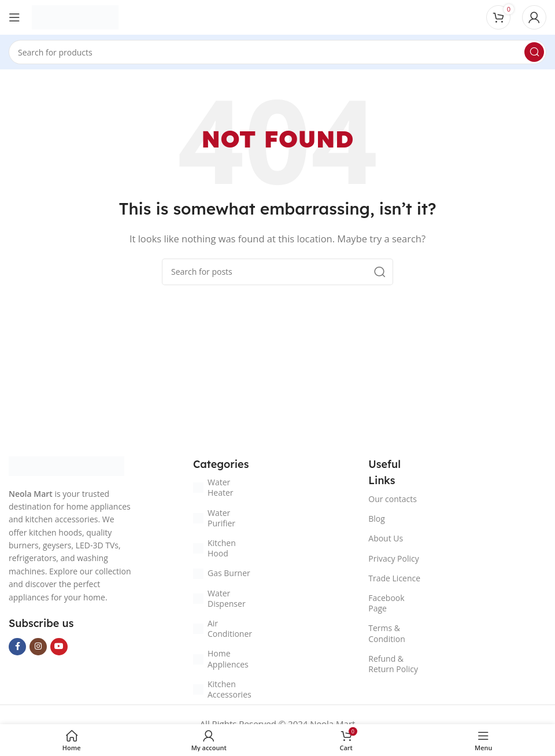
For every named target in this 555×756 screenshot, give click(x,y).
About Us (386, 538)
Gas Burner (222, 573)
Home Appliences (221, 659)
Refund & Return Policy (393, 664)
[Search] (277, 52)
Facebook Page (386, 603)
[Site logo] (75, 16)
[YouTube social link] (59, 647)
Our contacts (393, 499)
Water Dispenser (219, 598)
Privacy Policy (393, 558)
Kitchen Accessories (222, 689)
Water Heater (213, 487)
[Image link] (66, 465)
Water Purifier (214, 518)
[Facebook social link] (17, 647)
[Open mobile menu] (14, 17)
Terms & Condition (386, 633)
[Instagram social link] (38, 647)
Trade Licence (394, 578)
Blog (377, 519)
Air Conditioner (222, 628)
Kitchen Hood (214, 548)
